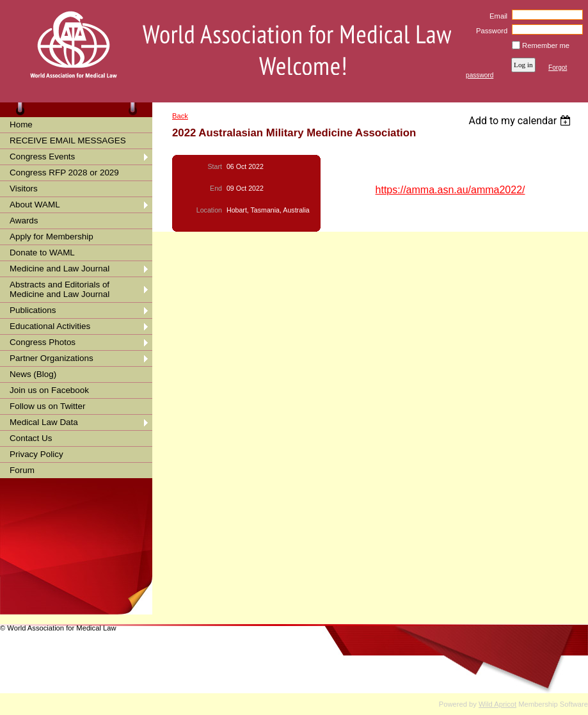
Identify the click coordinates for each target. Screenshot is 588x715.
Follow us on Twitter (48, 406)
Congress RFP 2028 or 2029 (64, 173)
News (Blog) (33, 374)
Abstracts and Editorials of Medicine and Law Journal (60, 289)
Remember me (546, 45)
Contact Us (31, 438)
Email (496, 16)
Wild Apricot (497, 704)
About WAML (35, 205)
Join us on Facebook (49, 390)
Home (21, 125)
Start (215, 166)
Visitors (24, 189)
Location (209, 210)
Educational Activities (50, 326)
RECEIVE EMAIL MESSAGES (68, 141)
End (216, 188)
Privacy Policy (36, 454)
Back (180, 116)
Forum (22, 470)
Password (490, 31)
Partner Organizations (52, 358)
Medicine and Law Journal (60, 269)
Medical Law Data (44, 422)
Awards (24, 221)
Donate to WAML (42, 253)
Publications (33, 310)
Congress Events (42, 157)
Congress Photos (43, 342)
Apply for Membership (52, 237)
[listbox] (521, 121)
